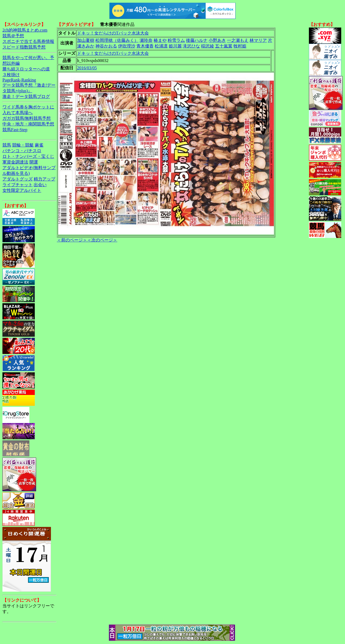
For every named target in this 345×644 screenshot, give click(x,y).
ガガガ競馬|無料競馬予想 (27, 118)
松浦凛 (161, 46)
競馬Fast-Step (15, 130)
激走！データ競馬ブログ (26, 96)
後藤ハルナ (197, 40)
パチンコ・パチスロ (22, 151)
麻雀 (39, 145)
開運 (34, 162)
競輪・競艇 (23, 145)
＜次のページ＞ (102, 240)
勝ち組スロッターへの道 (26, 69)
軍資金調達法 (15, 162)
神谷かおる (106, 46)
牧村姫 (240, 46)
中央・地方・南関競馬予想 (28, 124)
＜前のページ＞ (72, 240)
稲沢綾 (208, 46)
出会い (40, 185)
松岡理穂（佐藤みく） (117, 40)
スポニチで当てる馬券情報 (28, 41)
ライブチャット (18, 185)
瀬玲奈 (146, 40)
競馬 (7, 145)
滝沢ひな (191, 46)
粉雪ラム (176, 40)
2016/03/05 (87, 68)
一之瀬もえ (238, 40)
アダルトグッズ (18, 179)
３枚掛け (11, 75)
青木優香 (145, 46)
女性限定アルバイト (22, 190)
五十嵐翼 (224, 46)
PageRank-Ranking (19, 80)
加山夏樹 (86, 40)
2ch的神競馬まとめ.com (25, 30)
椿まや (160, 40)
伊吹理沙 (127, 46)
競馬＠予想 (13, 36)
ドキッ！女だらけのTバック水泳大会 (113, 33)
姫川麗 (175, 46)
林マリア (258, 40)
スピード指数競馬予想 (24, 47)
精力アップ (44, 179)
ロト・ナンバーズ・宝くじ (28, 156)
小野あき (217, 40)
